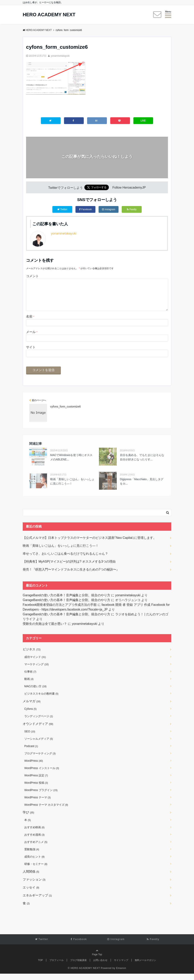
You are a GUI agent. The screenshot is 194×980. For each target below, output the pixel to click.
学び (28, 819)
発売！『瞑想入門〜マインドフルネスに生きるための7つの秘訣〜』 (71, 576)
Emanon (121, 974)
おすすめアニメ (36, 848)
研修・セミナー (36, 870)
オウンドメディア (38, 730)
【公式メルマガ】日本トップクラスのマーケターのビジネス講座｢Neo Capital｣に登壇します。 (89, 544)
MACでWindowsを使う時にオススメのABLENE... (71, 464)
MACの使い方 (35, 693)
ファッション (34, 886)
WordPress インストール (42, 774)
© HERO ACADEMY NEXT (84, 974)
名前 (30, 323)
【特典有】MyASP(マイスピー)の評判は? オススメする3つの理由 (69, 568)
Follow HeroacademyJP (129, 188)
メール (32, 338)
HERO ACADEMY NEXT (49, 15)
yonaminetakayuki (60, 56)
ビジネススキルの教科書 (41, 700)
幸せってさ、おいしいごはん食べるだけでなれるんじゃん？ (65, 560)
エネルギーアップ (37, 902)
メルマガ (32, 708)
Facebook (86, 209)
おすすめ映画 (34, 834)
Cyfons (30, 715)
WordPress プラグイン (41, 796)
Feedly (132, 209)
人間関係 (31, 878)
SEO (30, 738)
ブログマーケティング (40, 760)
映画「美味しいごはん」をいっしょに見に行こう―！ (72, 488)
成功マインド (35, 663)
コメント (32, 276)
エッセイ (31, 894)
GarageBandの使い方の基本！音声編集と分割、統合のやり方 (66, 602)
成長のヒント (34, 863)
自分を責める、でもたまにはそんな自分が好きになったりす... (142, 464)
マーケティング (36, 671)
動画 (29, 685)
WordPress (34, 767)
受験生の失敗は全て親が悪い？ (45, 630)
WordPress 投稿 (36, 789)
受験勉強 (32, 856)
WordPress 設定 (36, 782)
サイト (31, 354)
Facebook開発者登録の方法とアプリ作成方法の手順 (60, 611)
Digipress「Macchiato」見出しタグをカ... (142, 488)
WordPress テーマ (37, 804)
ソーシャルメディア (39, 745)
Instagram (109, 209)
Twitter (62, 209)
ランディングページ (39, 722)
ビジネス (32, 656)
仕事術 (30, 678)
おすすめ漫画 (34, 841)
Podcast (31, 752)
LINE (143, 121)
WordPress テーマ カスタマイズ (46, 811)
